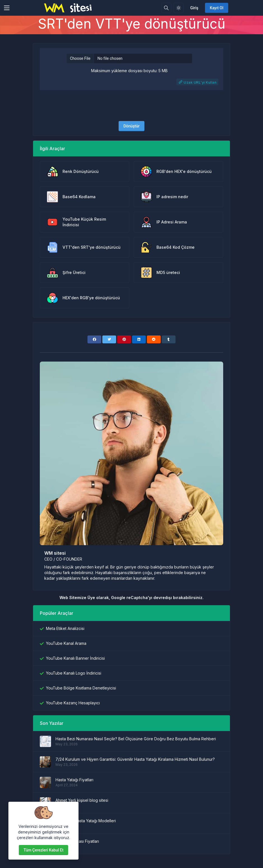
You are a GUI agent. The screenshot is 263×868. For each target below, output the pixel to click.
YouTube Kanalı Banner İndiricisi (75, 658)
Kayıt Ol (216, 8)
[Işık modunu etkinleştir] (179, 8)
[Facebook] (94, 339)
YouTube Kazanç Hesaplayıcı (73, 703)
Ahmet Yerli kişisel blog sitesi (82, 800)
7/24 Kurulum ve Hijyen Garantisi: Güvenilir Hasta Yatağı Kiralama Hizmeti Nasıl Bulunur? (135, 759)
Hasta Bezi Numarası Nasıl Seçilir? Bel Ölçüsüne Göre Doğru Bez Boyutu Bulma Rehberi (136, 739)
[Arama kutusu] (166, 8)
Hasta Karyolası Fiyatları (77, 841)
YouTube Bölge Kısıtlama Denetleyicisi (81, 688)
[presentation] (131, 106)
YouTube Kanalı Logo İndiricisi (74, 673)
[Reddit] (154, 339)
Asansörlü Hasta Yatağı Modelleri (86, 821)
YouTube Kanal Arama (66, 643)
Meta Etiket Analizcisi (65, 628)
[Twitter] (109, 339)
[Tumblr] (169, 339)
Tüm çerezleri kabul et (43, 850)
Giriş (194, 8)
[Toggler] (7, 8)
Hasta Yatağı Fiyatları (74, 780)
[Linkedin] (139, 339)
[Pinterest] (124, 339)
